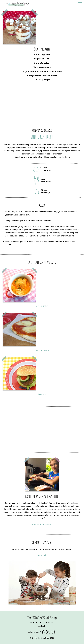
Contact (41, 626)
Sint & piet (42, 131)
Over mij (42, 555)
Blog (42, 622)
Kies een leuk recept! (42, 524)
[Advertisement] (42, 107)
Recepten (34, 622)
